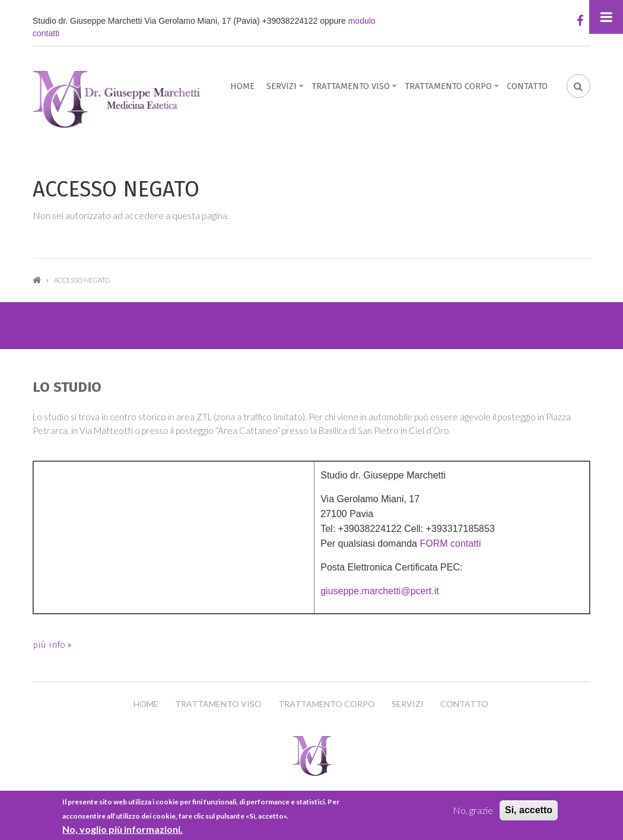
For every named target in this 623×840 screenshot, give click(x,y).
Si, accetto (529, 810)
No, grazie (473, 810)
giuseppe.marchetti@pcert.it (379, 591)
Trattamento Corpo (448, 86)
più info (50, 645)
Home (242, 86)
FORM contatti (450, 543)
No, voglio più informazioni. (123, 829)
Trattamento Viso (351, 86)
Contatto (527, 86)
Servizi (282, 86)
